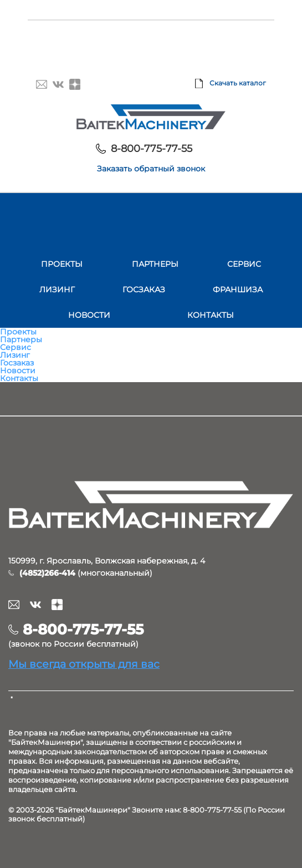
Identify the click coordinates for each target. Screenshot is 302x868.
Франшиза (238, 290)
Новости (89, 315)
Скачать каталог (238, 83)
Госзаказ (144, 290)
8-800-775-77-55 (152, 149)
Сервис (244, 264)
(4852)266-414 (47, 573)
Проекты (62, 264)
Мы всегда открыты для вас (84, 664)
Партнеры (155, 264)
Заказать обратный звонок (151, 169)
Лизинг (57, 290)
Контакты (211, 315)
